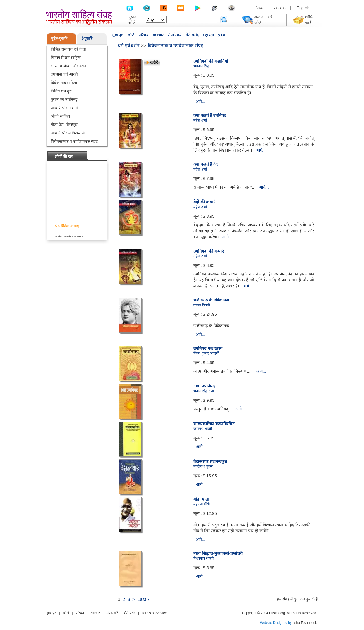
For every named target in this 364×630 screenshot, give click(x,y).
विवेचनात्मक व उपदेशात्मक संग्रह (74, 141)
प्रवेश (222, 35)
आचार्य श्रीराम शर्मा (64, 108)
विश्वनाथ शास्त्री (203, 558)
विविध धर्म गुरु (61, 91)
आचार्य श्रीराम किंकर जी (68, 133)
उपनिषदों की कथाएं (209, 251)
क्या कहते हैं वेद (206, 164)
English (303, 8)
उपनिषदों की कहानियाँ (211, 61)
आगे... (200, 101)
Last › (143, 599)
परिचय (143, 35)
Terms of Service (154, 613)
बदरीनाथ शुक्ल (203, 466)
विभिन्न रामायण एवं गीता (68, 49)
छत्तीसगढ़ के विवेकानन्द (211, 300)
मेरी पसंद (192, 35)
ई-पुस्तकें (87, 38)
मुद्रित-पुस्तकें (59, 38)
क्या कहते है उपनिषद (210, 115)
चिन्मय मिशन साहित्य (66, 58)
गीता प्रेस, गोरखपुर (64, 125)
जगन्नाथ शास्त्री (203, 429)
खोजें (131, 35)
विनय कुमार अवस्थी (206, 353)
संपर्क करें (175, 35)
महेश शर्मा (200, 120)
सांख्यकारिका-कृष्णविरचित (214, 424)
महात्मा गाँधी (202, 504)
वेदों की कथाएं (204, 202)
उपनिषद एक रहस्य (208, 348)
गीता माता (201, 499)
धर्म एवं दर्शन (129, 46)
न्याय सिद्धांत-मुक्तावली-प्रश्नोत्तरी (218, 553)
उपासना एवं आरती (64, 74)
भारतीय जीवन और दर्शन (69, 66)
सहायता (208, 35)
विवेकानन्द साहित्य (64, 83)
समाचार (158, 35)
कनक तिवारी (202, 305)
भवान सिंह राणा (203, 391)
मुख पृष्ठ (118, 35)
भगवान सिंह (201, 66)
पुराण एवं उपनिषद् (64, 99)
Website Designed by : (277, 623)
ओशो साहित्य (60, 116)
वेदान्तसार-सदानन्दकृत (210, 461)
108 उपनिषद (204, 386)
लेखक (259, 8)
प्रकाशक (279, 8)
